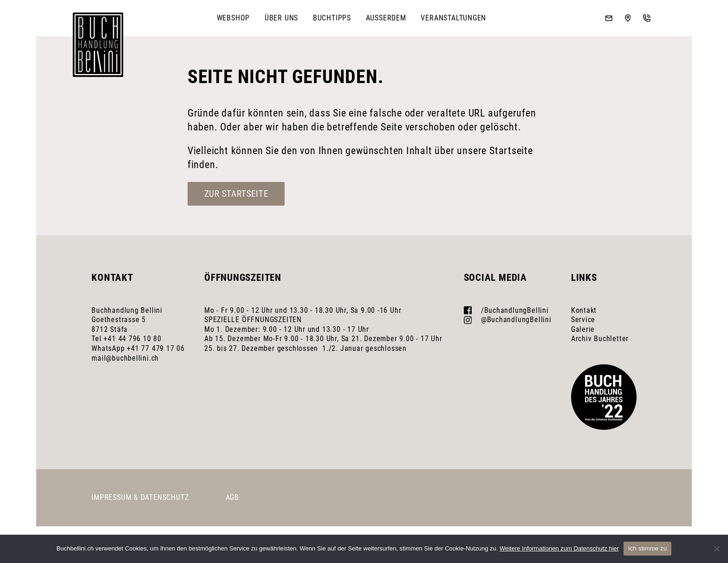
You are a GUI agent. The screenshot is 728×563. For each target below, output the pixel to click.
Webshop (234, 18)
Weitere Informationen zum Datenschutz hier (559, 548)
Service (583, 320)
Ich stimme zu (647, 548)
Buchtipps (332, 18)
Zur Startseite (236, 194)
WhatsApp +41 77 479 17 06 (138, 348)
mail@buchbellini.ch (125, 358)
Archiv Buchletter (600, 339)
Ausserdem (386, 18)
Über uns (281, 18)
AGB (232, 497)
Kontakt (584, 310)
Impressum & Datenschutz (140, 497)
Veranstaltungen (453, 18)
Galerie (583, 329)
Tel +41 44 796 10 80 (127, 339)
